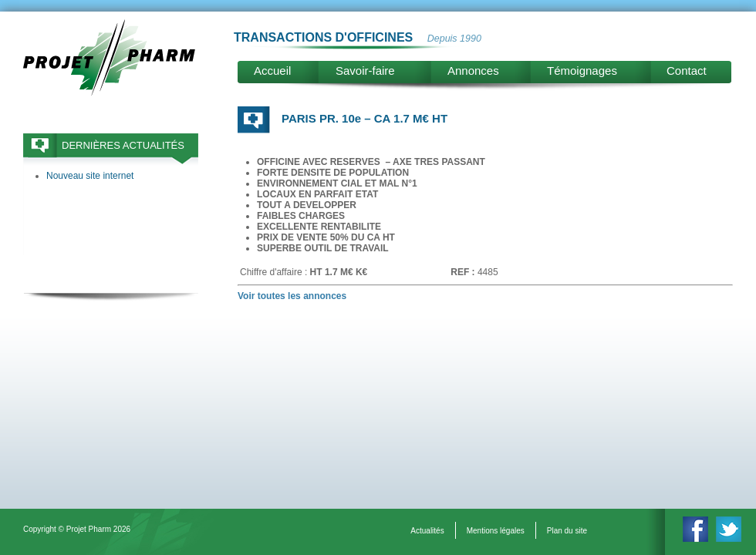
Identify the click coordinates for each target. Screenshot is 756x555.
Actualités (427, 531)
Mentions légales (496, 531)
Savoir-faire (365, 71)
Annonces (473, 71)
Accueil (272, 71)
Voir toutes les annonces (292, 296)
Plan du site (567, 531)
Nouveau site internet (90, 176)
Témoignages (582, 71)
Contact (687, 71)
